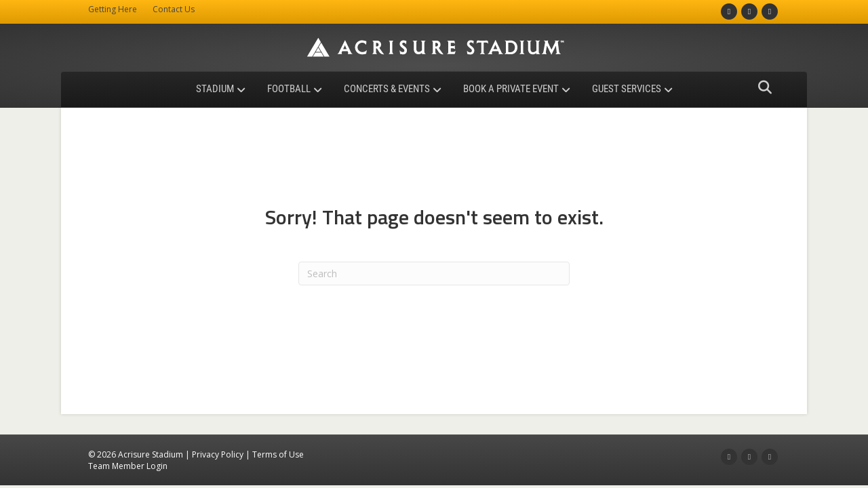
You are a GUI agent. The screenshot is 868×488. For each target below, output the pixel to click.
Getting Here (113, 9)
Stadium (215, 89)
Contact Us (174, 9)
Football (289, 89)
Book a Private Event (511, 89)
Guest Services (627, 89)
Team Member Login (128, 466)
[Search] (761, 87)
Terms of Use (278, 454)
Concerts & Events (387, 89)
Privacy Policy (218, 454)
